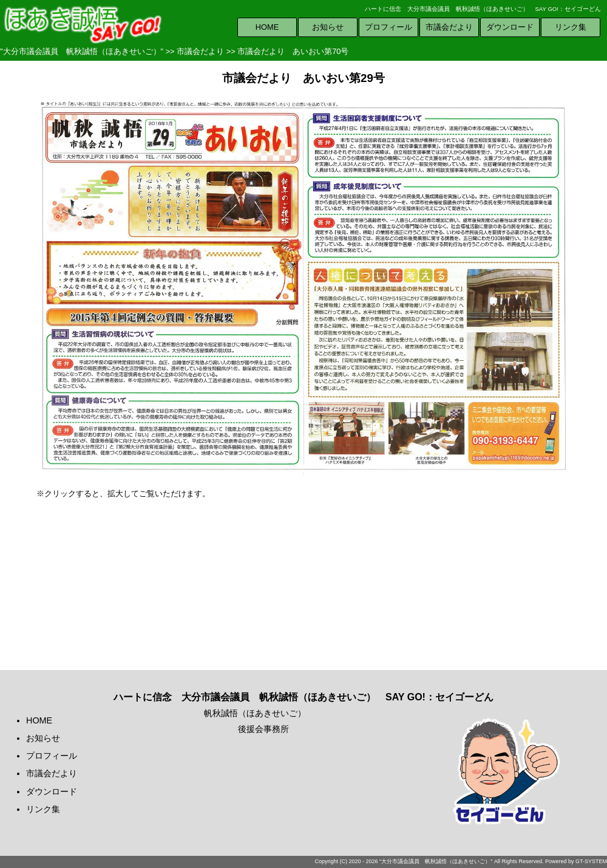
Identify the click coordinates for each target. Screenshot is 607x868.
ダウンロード (510, 27)
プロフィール (388, 27)
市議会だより (449, 27)
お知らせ (328, 27)
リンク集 (571, 27)
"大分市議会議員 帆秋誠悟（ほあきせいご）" (82, 51)
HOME (267, 27)
